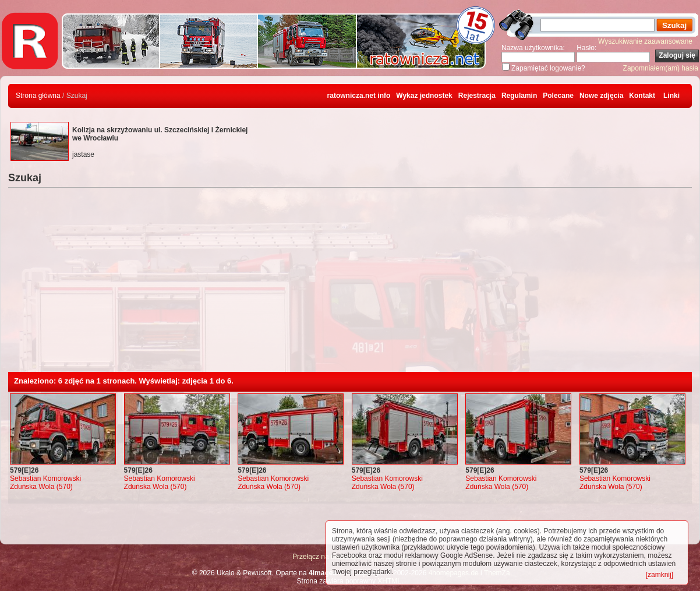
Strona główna (38, 96)
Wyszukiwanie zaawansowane (645, 41)
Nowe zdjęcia (601, 96)
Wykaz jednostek (424, 96)
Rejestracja (477, 96)
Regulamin (519, 96)
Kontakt (642, 96)
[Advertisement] (350, 284)
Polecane (558, 96)
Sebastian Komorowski (45, 479)
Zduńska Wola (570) (41, 487)
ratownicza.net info (359, 96)
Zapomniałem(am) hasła (661, 68)
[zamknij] (660, 575)
